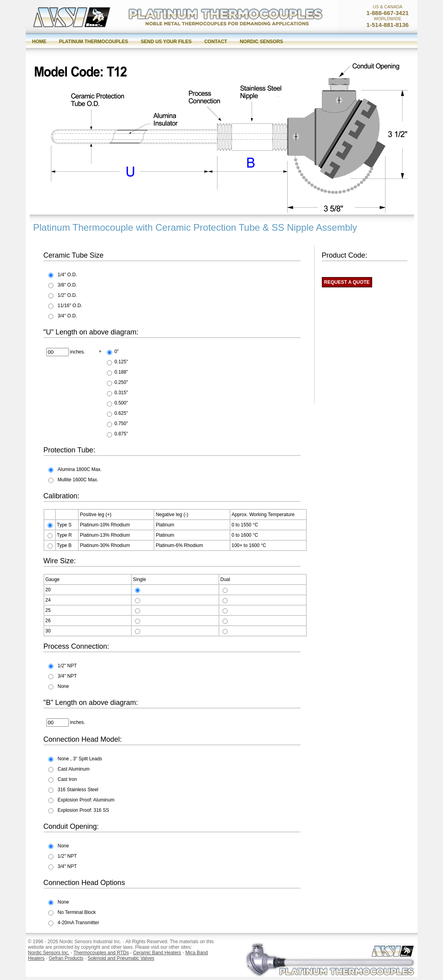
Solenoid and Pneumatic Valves (121, 958)
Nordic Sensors (261, 42)
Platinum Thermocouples (93, 42)
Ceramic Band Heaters (157, 953)
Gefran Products (66, 958)
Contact (216, 42)
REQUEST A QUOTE (347, 282)
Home (39, 42)
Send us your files (166, 42)
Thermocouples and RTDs (101, 953)
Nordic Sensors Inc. (49, 953)
